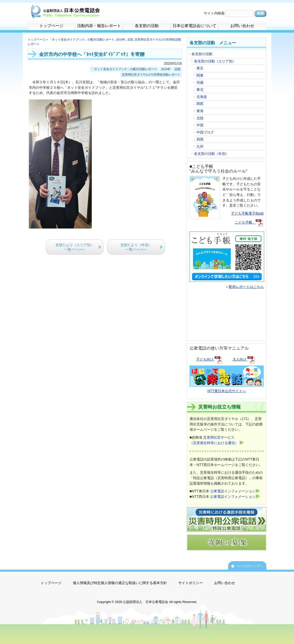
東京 (200, 68)
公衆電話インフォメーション (235, 491)
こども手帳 (249, 222)
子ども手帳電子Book (247, 213)
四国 (200, 139)
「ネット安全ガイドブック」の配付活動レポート (82, 40)
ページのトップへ (250, 566)
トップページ (37, 40)
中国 (200, 125)
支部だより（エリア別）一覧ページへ (75, 247)
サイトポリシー (191, 583)
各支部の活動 (202, 54)
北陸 (130, 40)
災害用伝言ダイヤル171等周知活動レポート (151, 75)
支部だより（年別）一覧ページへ (136, 247)
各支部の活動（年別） (211, 154)
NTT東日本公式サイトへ (227, 388)
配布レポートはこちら (245, 287)
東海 (200, 111)
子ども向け (209, 359)
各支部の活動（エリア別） (215, 61)
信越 (200, 82)
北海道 (202, 97)
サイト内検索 (214, 13)
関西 (200, 104)
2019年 (121, 40)
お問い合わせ (225, 583)
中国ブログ (205, 132)
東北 (200, 90)
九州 (200, 146)
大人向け (244, 359)
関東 (200, 75)
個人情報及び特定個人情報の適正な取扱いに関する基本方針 (120, 583)
